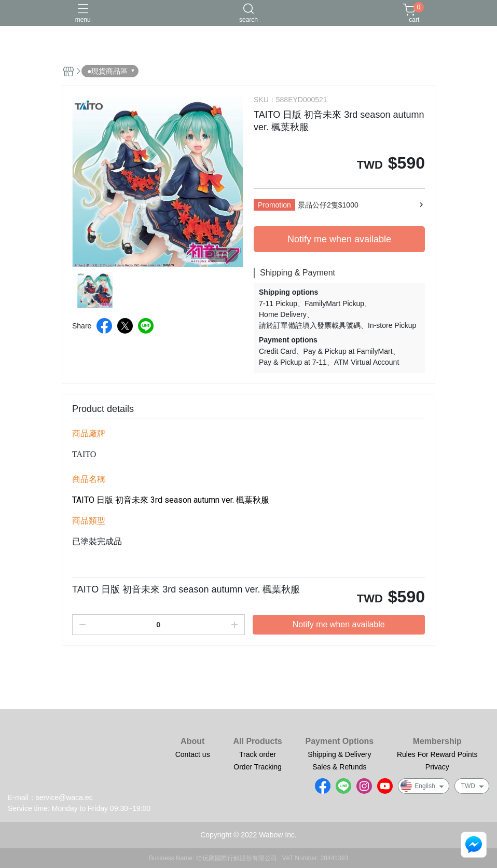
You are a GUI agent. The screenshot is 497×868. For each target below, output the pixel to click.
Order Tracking (258, 767)
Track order (258, 754)
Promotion (274, 205)
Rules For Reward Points (437, 754)
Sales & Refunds (339, 767)
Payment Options (340, 741)
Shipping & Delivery (339, 754)
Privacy (437, 767)
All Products (257, 741)
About (192, 741)
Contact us (193, 754)
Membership (437, 741)
